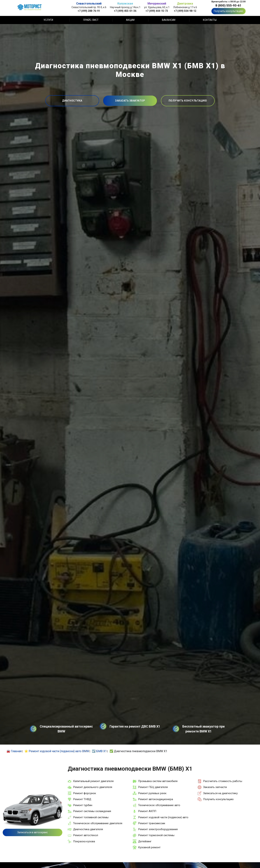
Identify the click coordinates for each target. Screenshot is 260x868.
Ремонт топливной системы (91, 817)
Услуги (48, 20)
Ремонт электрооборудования (158, 829)
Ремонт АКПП (147, 811)
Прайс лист (91, 20)
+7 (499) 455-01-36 (125, 11)
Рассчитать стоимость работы (223, 781)
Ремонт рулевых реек (152, 793)
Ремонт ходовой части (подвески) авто (163, 817)
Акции (130, 20)
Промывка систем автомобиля (158, 781)
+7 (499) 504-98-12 (185, 11)
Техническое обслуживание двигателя (98, 823)
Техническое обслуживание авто (159, 805)
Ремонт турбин (83, 805)
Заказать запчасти (215, 787)
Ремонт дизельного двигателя (93, 787)
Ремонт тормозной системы (156, 835)
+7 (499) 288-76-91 (89, 11)
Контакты (210, 20)
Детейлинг (145, 841)
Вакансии (169, 20)
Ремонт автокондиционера (156, 799)
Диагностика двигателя (88, 829)
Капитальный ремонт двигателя (93, 781)
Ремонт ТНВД (82, 799)
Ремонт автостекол (86, 835)
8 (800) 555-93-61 (228, 5)
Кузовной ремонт (149, 847)
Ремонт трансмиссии (152, 823)
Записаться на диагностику (220, 793)
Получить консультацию (228, 11)
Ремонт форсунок (85, 793)
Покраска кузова (84, 841)
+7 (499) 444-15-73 (157, 11)
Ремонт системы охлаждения (92, 811)
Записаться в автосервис (32, 832)
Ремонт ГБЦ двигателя (153, 787)
